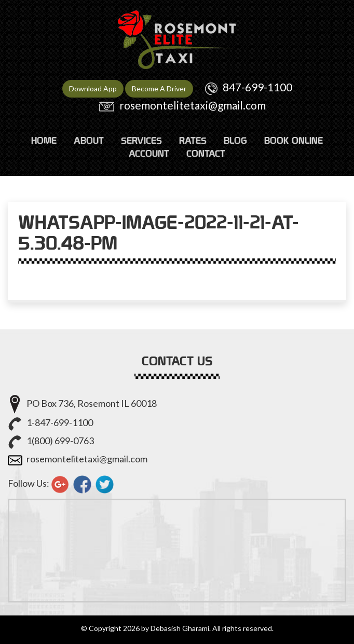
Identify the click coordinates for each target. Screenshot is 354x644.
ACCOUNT (149, 153)
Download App (93, 88)
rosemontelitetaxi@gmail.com (193, 105)
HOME (44, 140)
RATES (193, 140)
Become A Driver (159, 88)
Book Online (294, 140)
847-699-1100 (257, 87)
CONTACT (206, 153)
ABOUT (89, 140)
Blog (235, 140)
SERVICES (141, 140)
